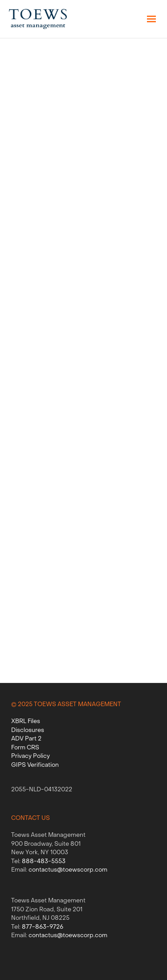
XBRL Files (26, 722)
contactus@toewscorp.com (68, 870)
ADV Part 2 (26, 739)
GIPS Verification (35, 765)
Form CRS (25, 748)
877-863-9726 (43, 927)
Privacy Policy (31, 756)
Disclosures (28, 730)
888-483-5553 (44, 862)
